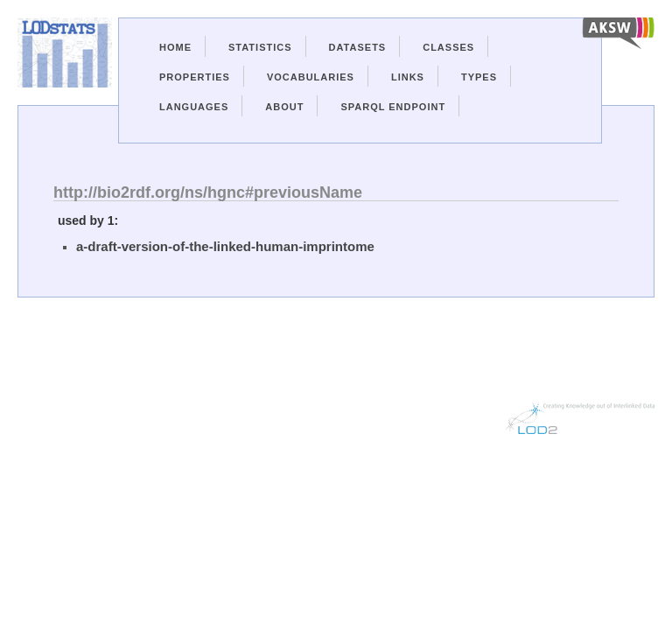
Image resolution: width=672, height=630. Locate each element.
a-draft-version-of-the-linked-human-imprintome (225, 246)
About (284, 107)
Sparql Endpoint (393, 107)
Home (175, 47)
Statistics (260, 47)
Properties (195, 77)
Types (479, 77)
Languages (194, 107)
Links (408, 77)
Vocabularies (311, 77)
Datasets (358, 47)
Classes (448, 47)
